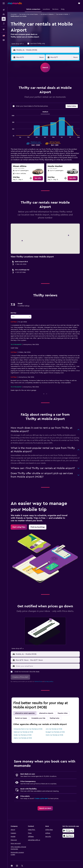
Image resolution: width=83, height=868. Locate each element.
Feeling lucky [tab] (55, 718)
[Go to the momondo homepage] (15, 3)
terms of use (38, 681)
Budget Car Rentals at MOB (55, 732)
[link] (38, 178)
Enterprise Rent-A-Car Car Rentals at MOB (28, 729)
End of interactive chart (11, 136)
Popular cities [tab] (63, 713)
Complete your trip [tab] (38, 718)
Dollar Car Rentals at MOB (23, 735)
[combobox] (18, 44)
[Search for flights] (4, 10)
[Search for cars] (4, 19)
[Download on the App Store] (68, 836)
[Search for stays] (4, 14)
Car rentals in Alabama (47, 14)
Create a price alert (41, 799)
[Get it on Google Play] (68, 831)
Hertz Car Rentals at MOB (54, 735)
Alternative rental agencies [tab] (25, 713)
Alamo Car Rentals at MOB (23, 738)
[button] (4, 3)
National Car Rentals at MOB (23, 732)
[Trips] (4, 30)
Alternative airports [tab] (46, 713)
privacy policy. (49, 681)
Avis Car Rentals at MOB (54, 729)
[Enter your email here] (47, 666)
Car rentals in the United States (28, 14)
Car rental (14, 14)
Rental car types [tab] (21, 718)
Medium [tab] (45, 112)
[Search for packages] (4, 23)
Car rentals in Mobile (62, 14)
